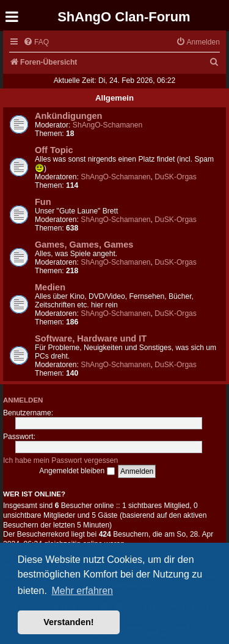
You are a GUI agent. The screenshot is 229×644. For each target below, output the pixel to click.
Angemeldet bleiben (77, 471)
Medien (50, 287)
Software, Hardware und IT (91, 338)
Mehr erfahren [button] (82, 591)
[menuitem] (36, 42)
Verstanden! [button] (68, 622)
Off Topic (54, 150)
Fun (43, 202)
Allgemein (114, 98)
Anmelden (23, 400)
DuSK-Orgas (176, 177)
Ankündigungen (68, 116)
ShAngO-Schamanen (107, 125)
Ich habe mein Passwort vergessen (60, 460)
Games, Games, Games (84, 245)
